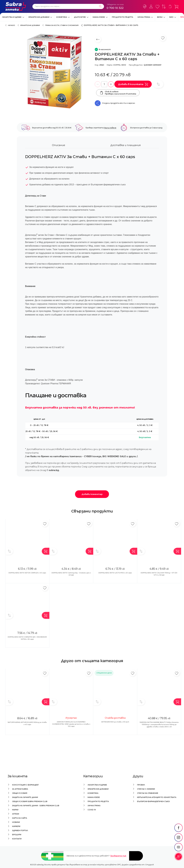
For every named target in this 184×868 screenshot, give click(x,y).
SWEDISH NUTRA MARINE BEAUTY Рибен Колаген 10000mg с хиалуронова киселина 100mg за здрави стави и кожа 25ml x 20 (159, 724)
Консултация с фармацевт (25, 785)
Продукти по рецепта (122, 17)
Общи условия (20, 793)
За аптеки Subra (20, 789)
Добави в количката (133, 84)
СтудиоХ (150, 865)
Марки (15, 810)
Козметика (62, 17)
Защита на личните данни (25, 797)
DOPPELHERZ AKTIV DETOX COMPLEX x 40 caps (27, 573)
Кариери (16, 826)
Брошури (17, 835)
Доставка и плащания (126, 145)
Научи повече (110, 128)
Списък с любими (146, 789)
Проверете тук (118, 856)
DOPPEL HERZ (120, 65)
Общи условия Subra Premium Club (30, 801)
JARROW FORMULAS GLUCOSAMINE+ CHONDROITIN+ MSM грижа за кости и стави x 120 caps (71, 724)
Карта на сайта (20, 818)
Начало (12, 25)
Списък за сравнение (148, 793)
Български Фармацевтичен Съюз (153, 801)
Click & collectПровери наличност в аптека (118, 93)
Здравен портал (20, 830)
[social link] (178, 834)
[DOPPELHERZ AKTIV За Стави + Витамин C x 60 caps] (54, 71)
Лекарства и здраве (12, 17)
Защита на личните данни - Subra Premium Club (36, 806)
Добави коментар (92, 494)
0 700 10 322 (115, 8)
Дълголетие (80, 17)
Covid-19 (92, 810)
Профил (141, 785)
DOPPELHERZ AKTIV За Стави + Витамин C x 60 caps (111, 25)
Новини (16, 822)
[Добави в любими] (45, 524)
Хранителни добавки (39, 17)
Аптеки (16, 814)
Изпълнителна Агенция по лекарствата (157, 797)
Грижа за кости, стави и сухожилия (62, 25)
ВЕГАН (160, 17)
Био (171, 17)
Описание (59, 145)
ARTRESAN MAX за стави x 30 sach (115, 722)
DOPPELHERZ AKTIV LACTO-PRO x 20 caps (115, 573)
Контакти (17, 839)
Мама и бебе (99, 17)
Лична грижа (144, 17)
